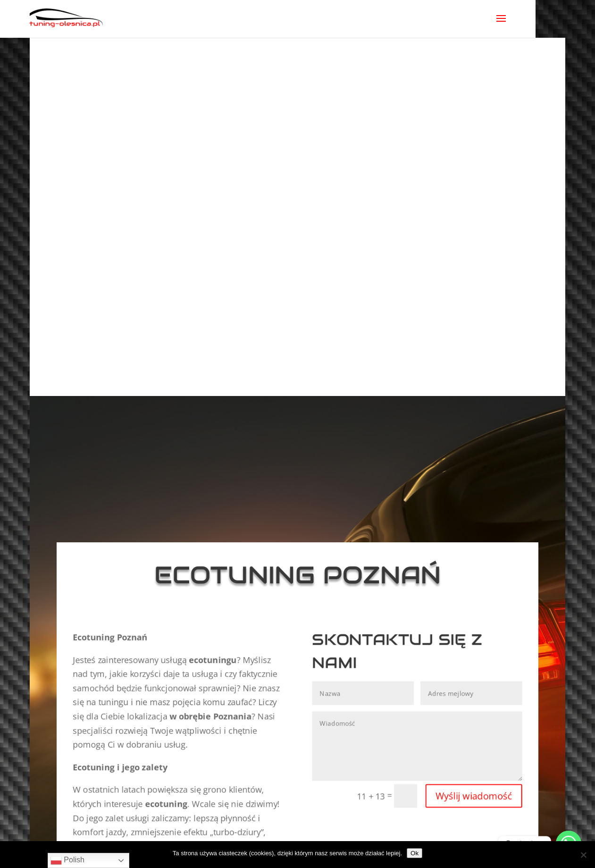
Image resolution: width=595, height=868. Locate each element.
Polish (67, 860)
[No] (583, 855)
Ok (415, 853)
